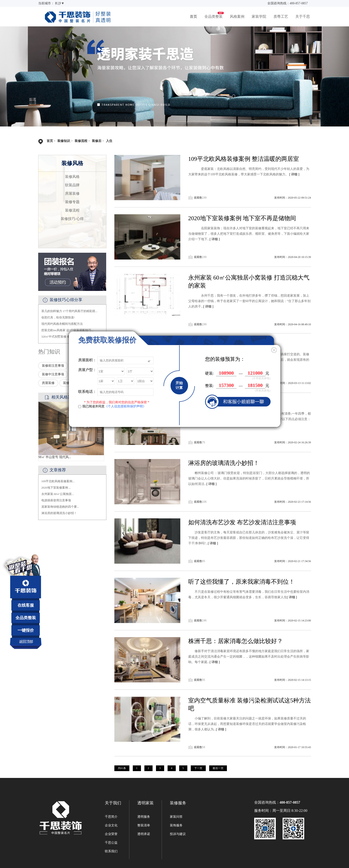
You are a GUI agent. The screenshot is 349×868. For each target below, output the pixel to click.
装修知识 (64, 141)
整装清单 (144, 825)
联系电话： (87, 392)
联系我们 (111, 851)
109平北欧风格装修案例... (58, 481)
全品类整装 (213, 16)
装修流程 (81, 141)
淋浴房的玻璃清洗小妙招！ (59, 513)
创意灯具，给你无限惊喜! (58, 317)
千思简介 (111, 817)
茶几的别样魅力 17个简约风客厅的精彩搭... (69, 311)
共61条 (122, 768)
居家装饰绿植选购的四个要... (60, 507)
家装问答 (176, 817)
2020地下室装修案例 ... (56, 488)
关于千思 (303, 16)
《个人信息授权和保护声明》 (125, 406)
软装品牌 (72, 185)
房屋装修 (72, 193)
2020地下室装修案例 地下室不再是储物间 (242, 218)
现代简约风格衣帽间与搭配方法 (62, 324)
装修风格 (72, 177)
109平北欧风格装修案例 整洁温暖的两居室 (244, 159)
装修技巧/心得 (72, 219)
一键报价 (26, 630)
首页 (193, 16)
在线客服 (26, 605)
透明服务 (144, 817)
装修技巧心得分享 (66, 300)
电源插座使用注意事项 (56, 500)
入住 (109, 141)
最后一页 (218, 768)
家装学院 (259, 16)
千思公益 (111, 843)
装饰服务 (176, 825)
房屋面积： (87, 360)
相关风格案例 (64, 397)
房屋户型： (87, 370)
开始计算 (179, 385)
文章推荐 (58, 470)
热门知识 (49, 352)
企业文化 (111, 825)
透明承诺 (144, 834)
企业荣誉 (111, 834)
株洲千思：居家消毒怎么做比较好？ (236, 641)
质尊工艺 (281, 16)
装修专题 (72, 202)
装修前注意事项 (53, 366)
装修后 (97, 141)
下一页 (198, 768)
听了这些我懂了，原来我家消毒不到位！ (241, 582)
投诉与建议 (178, 834)
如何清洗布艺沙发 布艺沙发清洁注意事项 (242, 522)
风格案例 (237, 16)
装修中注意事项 (53, 374)
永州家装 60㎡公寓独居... (58, 494)
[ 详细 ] (294, 174)
